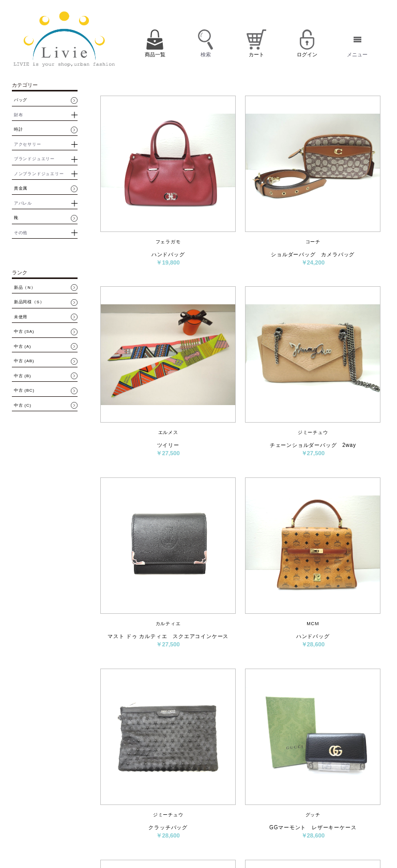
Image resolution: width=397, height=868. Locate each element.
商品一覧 (225, 801)
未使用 (21, 317)
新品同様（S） (29, 302)
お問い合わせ (257, 820)
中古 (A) (22, 347)
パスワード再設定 (341, 805)
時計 (19, 130)
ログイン (305, 801)
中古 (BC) (24, 391)
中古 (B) (22, 376)
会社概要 (225, 820)
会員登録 (277, 801)
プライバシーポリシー (237, 835)
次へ (301, 727)
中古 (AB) (24, 361)
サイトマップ (282, 835)
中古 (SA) (24, 332)
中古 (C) (23, 406)
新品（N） (25, 288)
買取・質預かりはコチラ (98, 844)
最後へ (347, 727)
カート (251, 801)
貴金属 (21, 189)
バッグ (21, 100)
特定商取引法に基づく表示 (306, 820)
